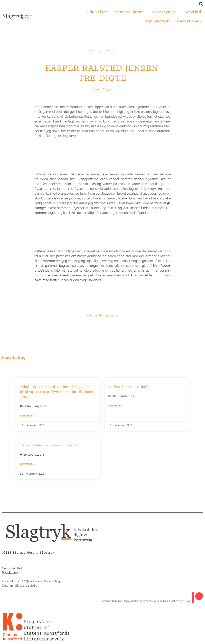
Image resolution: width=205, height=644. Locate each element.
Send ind (193, 12)
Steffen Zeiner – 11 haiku (130, 387)
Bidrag (111, 50)
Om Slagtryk (158, 21)
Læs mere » (27, 416)
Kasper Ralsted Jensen (104, 315)
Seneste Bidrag (129, 12)
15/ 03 (94, 50)
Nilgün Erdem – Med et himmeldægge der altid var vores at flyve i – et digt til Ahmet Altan (57, 392)
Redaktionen (189, 21)
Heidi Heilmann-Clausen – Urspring (51, 445)
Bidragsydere (164, 12)
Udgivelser (97, 12)
